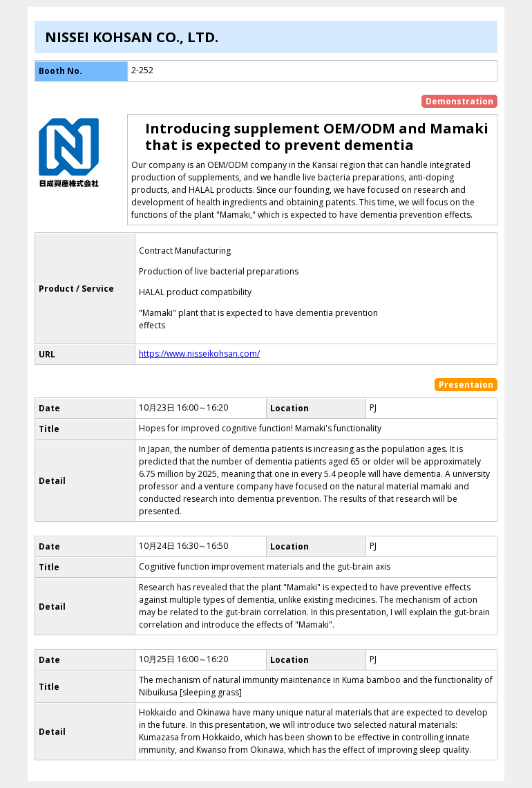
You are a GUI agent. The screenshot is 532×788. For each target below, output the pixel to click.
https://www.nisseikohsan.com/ (199, 354)
